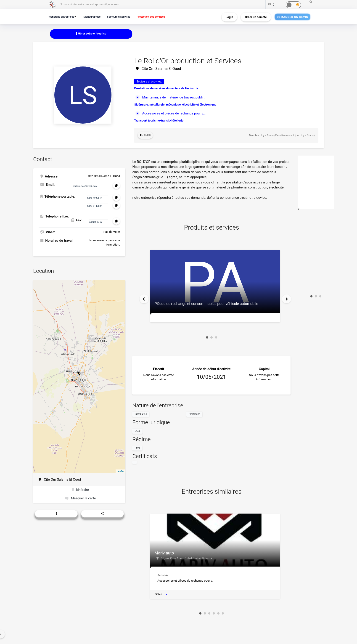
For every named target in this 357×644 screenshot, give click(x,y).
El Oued (145, 135)
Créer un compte (256, 17)
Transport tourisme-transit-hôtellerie (159, 121)
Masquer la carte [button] (80, 498)
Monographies (94, 17)
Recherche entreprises (62, 17)
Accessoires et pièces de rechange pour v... (175, 114)
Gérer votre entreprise (91, 34)
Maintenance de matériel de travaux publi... (175, 97)
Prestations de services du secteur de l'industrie (166, 89)
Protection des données (156, 17)
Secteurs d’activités (122, 17)
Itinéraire (80, 490)
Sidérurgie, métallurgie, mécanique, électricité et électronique (175, 105)
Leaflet (120, 471)
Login (229, 17)
